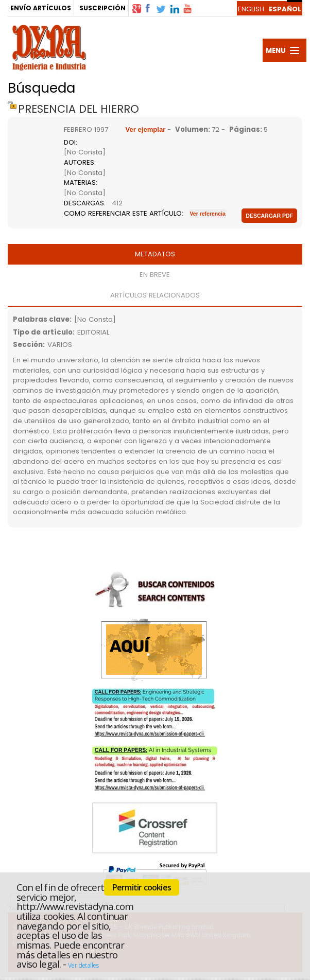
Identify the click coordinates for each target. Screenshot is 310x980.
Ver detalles (83, 965)
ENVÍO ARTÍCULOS (41, 8)
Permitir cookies (142, 887)
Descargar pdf (269, 216)
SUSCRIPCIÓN (102, 8)
